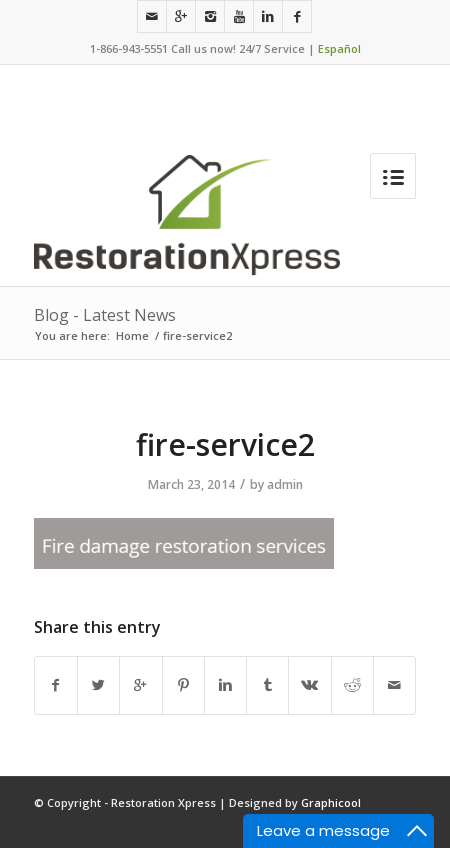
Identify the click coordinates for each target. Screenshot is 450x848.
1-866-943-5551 (129, 48)
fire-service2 (225, 444)
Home (132, 335)
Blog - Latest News (105, 315)
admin (285, 484)
